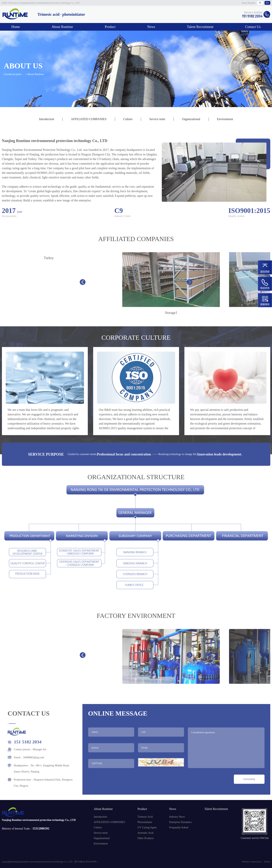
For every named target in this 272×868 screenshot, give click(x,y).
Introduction (46, 119)
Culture (128, 119)
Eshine (267, 862)
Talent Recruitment (200, 27)
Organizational (191, 119)
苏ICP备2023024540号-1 (86, 862)
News (151, 27)
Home (16, 27)
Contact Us (253, 27)
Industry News (177, 817)
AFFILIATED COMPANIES (89, 119)
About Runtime (248, 3)
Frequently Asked (179, 827)
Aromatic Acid (145, 833)
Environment (225, 119)
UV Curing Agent (147, 827)
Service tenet (157, 119)
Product (110, 27)
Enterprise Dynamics (180, 822)
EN (267, 3)
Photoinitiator (145, 822)
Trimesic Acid (145, 817)
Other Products (145, 838)
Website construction (252, 862)
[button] (83, 297)
